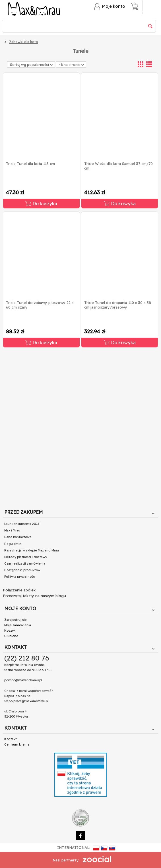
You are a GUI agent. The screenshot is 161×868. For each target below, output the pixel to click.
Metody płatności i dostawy (26, 557)
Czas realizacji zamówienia (25, 563)
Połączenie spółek (19, 590)
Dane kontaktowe (18, 537)
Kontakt (11, 739)
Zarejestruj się (15, 620)
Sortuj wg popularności (31, 65)
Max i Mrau (12, 530)
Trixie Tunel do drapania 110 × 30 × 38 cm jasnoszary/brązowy (118, 305)
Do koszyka (41, 204)
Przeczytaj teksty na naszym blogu (34, 596)
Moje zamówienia (18, 625)
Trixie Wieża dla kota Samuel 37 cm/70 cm (118, 166)
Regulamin (13, 544)
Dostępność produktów (22, 570)
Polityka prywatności (20, 577)
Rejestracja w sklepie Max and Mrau (32, 550)
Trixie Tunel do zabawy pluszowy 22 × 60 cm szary (40, 305)
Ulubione (11, 636)
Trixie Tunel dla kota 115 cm (30, 164)
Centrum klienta (17, 744)
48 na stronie (71, 65)
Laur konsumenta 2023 (22, 524)
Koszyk (10, 631)
